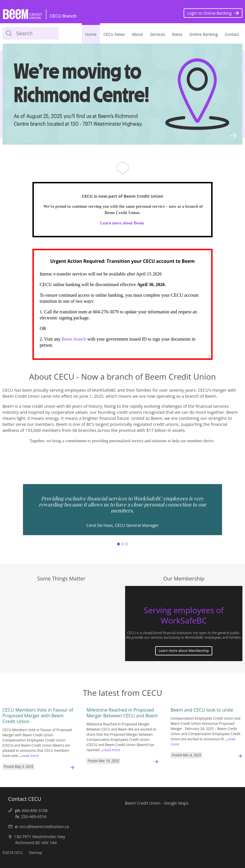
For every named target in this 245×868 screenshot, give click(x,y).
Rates (177, 34)
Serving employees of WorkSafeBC (184, 615)
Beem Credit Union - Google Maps (157, 803)
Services (158, 34)
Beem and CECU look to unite (202, 710)
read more (30, 756)
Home (91, 34)
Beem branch (74, 339)
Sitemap (36, 853)
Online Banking (204, 34)
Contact (232, 34)
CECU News (114, 34)
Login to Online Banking (209, 13)
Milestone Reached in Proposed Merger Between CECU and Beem (122, 713)
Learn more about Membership (184, 651)
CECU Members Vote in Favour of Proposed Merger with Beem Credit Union (38, 716)
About (138, 34)
